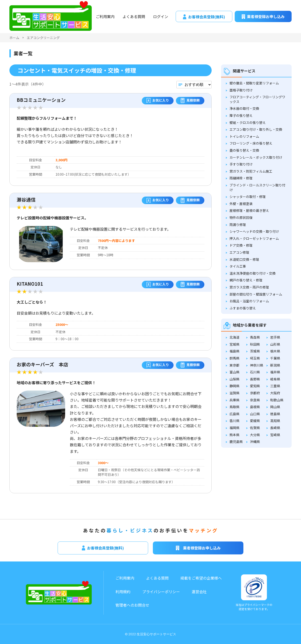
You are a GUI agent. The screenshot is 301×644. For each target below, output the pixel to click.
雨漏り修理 (238, 225)
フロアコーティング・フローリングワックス (257, 99)
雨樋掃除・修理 (241, 178)
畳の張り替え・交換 (244, 150)
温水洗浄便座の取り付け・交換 (253, 273)
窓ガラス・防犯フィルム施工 (251, 171)
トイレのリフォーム (244, 136)
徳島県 (275, 414)
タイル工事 (238, 266)
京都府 (255, 393)
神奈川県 (257, 365)
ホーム (14, 38)
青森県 (255, 337)
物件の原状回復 (241, 217)
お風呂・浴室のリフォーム (249, 301)
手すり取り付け (241, 164)
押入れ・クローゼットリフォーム (254, 238)
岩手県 (275, 337)
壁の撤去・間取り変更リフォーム (254, 83)
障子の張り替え (241, 115)
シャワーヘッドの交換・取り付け (254, 231)
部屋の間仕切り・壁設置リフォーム (256, 294)
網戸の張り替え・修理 (246, 280)
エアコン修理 (239, 252)
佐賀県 (255, 428)
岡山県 (275, 407)
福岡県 (234, 428)
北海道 (234, 337)
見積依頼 (190, 101)
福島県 (234, 351)
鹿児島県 (236, 442)
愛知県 (255, 386)
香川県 (234, 421)
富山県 (234, 372)
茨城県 (255, 351)
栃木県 (275, 351)
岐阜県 (275, 379)
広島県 (234, 414)
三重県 (275, 386)
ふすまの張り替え (243, 308)
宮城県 (234, 344)
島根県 (255, 407)
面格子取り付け (241, 90)
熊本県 (234, 435)
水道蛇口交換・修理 (244, 259)
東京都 (234, 365)
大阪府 (275, 393)
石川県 (255, 372)
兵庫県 (234, 400)
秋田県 (255, 344)
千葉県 (275, 358)
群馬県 (234, 358)
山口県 (255, 414)
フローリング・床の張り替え (251, 143)
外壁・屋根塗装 (241, 204)
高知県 (275, 421)
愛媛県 (255, 421)
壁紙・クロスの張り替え (248, 122)
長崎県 (275, 428)
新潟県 (275, 365)
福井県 (275, 372)
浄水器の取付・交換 (244, 108)
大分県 (255, 435)
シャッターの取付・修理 (248, 197)
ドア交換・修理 (241, 245)
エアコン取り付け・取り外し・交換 (256, 129)
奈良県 (255, 400)
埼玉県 (255, 358)
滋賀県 (234, 393)
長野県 (255, 379)
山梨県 (234, 379)
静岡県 (234, 386)
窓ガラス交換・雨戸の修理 (249, 287)
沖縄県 (255, 442)
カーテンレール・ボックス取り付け (256, 157)
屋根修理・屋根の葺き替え (249, 210)
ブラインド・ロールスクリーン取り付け (257, 187)
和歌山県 (277, 400)
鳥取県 (234, 407)
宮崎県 (275, 435)
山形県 (275, 344)
